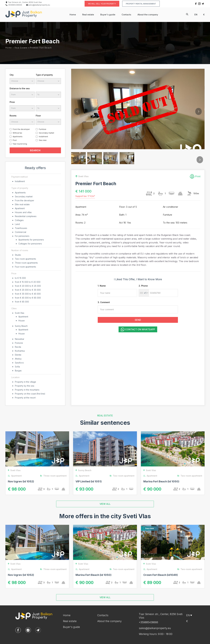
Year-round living (20, 144)
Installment (43, 137)
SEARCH (35, 150)
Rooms (13, 116)
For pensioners (22, 236)
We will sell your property (102, 4)
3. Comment (104, 302)
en (196, 15)
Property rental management (141, 4)
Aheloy (18, 359)
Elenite (18, 355)
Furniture (43, 129)
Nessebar (20, 339)
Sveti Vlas (20, 313)
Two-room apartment (123, 476)
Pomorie (19, 343)
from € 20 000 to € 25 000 (28, 286)
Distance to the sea (20, 88)
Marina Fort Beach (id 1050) (161, 481)
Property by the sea (24, 386)
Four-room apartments (25, 267)
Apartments (18, 137)
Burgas (18, 371)
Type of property (44, 75)
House (22, 321)
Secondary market (46, 133)
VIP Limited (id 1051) (89, 481)
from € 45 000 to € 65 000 (28, 298)
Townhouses (21, 228)
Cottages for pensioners (30, 244)
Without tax (17, 133)
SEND (138, 320)
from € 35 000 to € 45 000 (28, 294)
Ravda (18, 347)
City (12, 75)
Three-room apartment (54, 476)
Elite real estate (22, 204)
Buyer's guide (108, 15)
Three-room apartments (26, 263)
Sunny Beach (21, 326)
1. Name (102, 286)
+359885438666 (14, 5)
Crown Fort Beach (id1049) (161, 575)
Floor (38, 116)
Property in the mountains (27, 390)
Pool (15, 140)
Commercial (20, 232)
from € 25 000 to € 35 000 (28, 290)
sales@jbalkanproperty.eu (38, 5)
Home (73, 15)
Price (12, 102)
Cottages (19, 220)
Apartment (20, 208)
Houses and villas (23, 212)
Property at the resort (25, 398)
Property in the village (25, 382)
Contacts (126, 15)
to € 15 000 (20, 278)
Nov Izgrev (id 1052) (21, 481)
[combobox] (144, 293)
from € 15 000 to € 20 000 (28, 282)
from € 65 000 (22, 302)
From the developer (21, 129)
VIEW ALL (105, 504)
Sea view (43, 140)
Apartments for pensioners (31, 240)
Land (17, 224)
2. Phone (143, 286)
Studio (18, 255)
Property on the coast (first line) (30, 394)
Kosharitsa (20, 351)
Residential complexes (26, 216)
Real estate (88, 15)
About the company (148, 15)
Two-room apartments (25, 259)
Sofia (17, 367)
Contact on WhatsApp (138, 329)
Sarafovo (19, 363)
